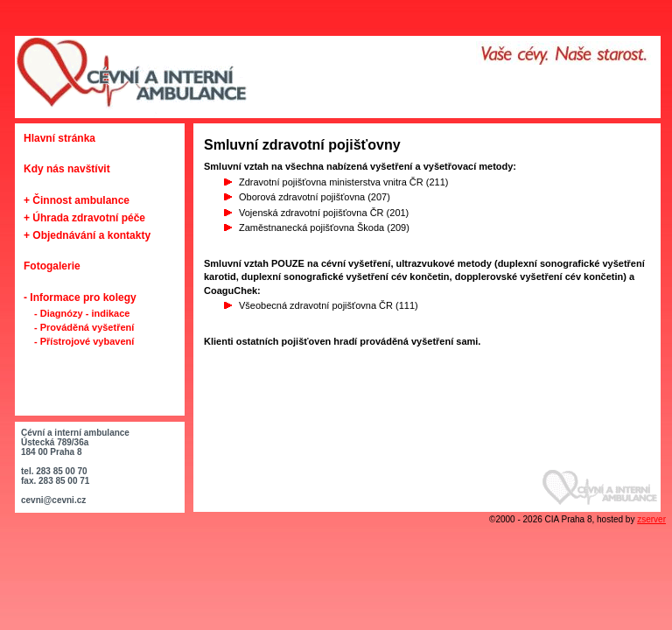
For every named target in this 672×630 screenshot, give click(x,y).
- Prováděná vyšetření (84, 327)
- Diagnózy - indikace (82, 313)
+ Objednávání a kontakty (87, 235)
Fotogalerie (52, 266)
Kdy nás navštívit (67, 169)
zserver (651, 519)
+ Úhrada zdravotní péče (84, 218)
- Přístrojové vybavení (84, 341)
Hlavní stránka (59, 138)
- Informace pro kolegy (80, 297)
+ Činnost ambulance (77, 200)
